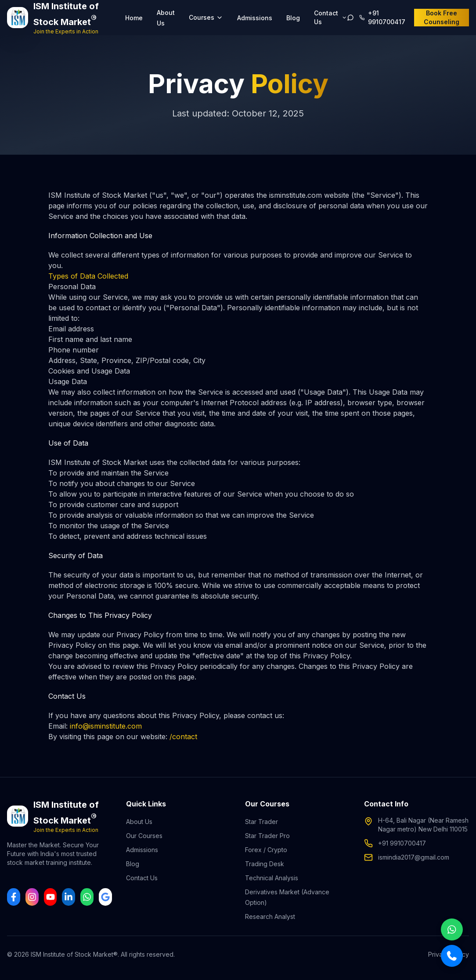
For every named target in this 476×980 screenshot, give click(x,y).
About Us (139, 822)
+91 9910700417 (402, 843)
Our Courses (144, 836)
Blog (293, 18)
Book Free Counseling (442, 17)
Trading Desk (265, 864)
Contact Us (142, 878)
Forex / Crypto (266, 850)
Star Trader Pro (267, 836)
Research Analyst (270, 916)
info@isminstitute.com (106, 726)
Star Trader (261, 822)
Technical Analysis (272, 878)
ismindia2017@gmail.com (414, 857)
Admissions (255, 18)
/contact (183, 737)
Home (134, 18)
